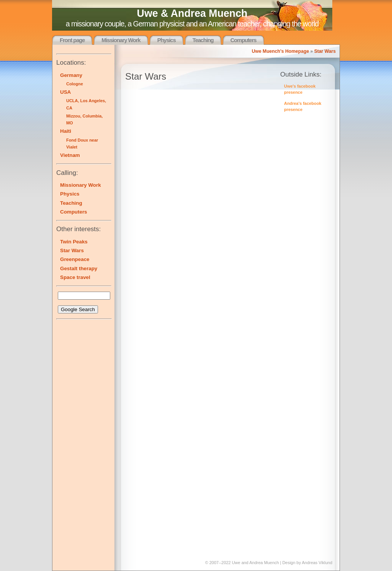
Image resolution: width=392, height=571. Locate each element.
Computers (243, 40)
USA (65, 92)
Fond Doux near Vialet (82, 144)
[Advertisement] (79, 438)
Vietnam (70, 155)
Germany (71, 75)
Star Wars (325, 51)
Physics (167, 40)
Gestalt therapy (79, 268)
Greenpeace (75, 259)
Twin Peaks (74, 242)
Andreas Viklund (317, 563)
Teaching (203, 40)
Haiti (66, 131)
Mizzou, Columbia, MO (84, 119)
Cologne (75, 84)
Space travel (75, 277)
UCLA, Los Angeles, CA (86, 104)
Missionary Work (121, 40)
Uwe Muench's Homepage (280, 51)
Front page (72, 40)
